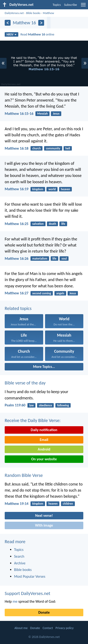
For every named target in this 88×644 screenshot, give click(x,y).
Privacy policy (65, 628)
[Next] (41, 23)
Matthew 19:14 (17, 504)
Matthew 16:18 (17, 148)
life (63, 224)
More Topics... (44, 367)
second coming (42, 293)
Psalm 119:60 (15, 405)
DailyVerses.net (14, 13)
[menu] (83, 6)
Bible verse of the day (25, 383)
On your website (44, 459)
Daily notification (44, 430)
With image (44, 525)
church (36, 148)
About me (21, 628)
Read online (37, 34)
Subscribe (71, 5)
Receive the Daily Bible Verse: (33, 420)
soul (64, 259)
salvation (38, 224)
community (53, 148)
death (52, 224)
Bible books (33, 13)
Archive (20, 563)
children (68, 504)
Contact (48, 628)
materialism (40, 259)
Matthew (48, 13)
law (31, 405)
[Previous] (8, 23)
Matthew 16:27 (17, 293)
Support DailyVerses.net (27, 593)
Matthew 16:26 (17, 259)
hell (68, 148)
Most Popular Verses (30, 576)
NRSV (12, 34)
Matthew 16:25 (17, 224)
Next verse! (44, 516)
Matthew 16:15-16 (19, 114)
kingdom (38, 189)
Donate (44, 612)
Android (44, 449)
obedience (45, 405)
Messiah (43, 114)
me (15, 601)
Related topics (18, 308)
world (52, 189)
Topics (57, 5)
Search (19, 556)
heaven (65, 189)
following (63, 405)
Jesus (56, 114)
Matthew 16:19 (17, 189)
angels (60, 293)
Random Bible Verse (24, 475)
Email (44, 440)
